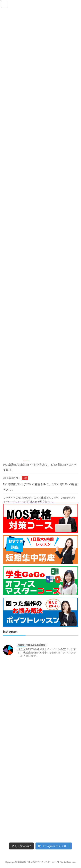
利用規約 (30, 501)
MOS (25, 478)
